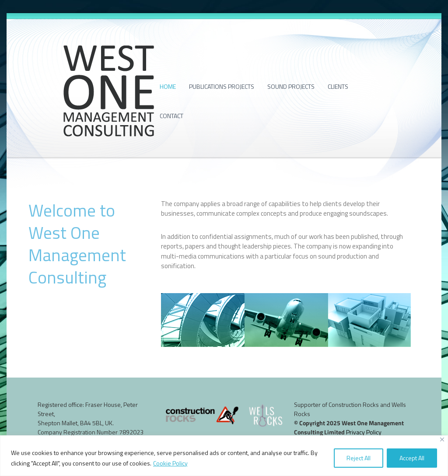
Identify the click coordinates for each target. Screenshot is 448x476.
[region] (224, 456)
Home (168, 86)
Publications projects (222, 86)
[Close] (442, 439)
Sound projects (291, 86)
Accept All (412, 458)
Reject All (359, 458)
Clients (338, 86)
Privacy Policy (364, 432)
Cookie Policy (170, 463)
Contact (171, 116)
